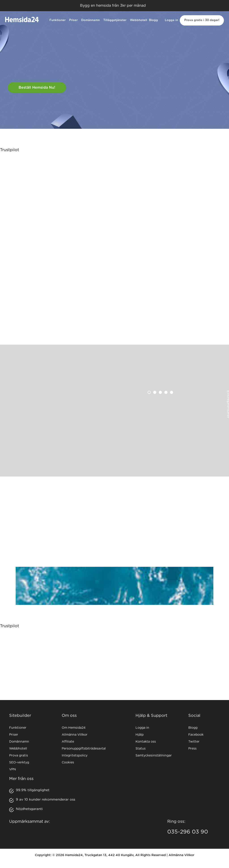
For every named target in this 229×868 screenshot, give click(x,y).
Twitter (194, 742)
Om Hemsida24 (74, 728)
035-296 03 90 (188, 832)
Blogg (153, 20)
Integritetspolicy (75, 756)
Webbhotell (139, 20)
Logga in (171, 20)
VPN (13, 769)
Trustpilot (10, 150)
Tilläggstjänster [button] (115, 20)
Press (192, 749)
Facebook (196, 735)
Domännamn (90, 20)
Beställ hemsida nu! (37, 88)
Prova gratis (19, 756)
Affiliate (68, 742)
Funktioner (57, 20)
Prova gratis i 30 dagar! (202, 20)
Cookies (68, 763)
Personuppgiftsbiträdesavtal (84, 749)
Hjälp (140, 735)
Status (141, 749)
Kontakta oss (146, 742)
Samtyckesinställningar (154, 756)
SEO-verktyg (19, 763)
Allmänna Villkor (75, 735)
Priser (73, 20)
